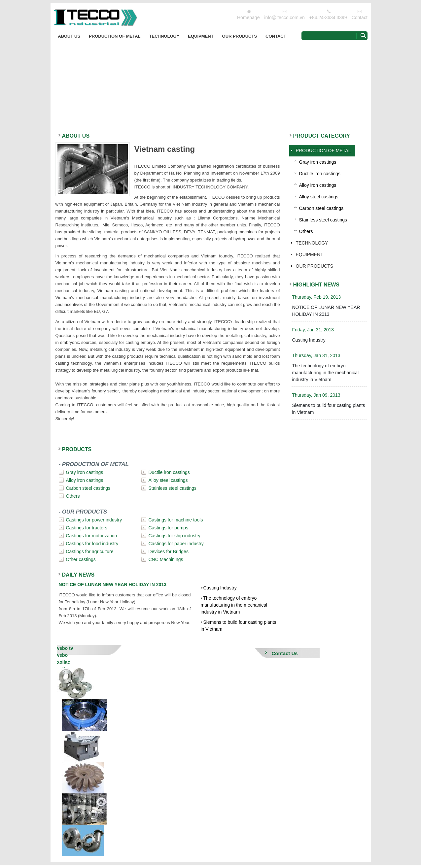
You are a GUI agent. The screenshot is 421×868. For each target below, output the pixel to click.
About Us (69, 36)
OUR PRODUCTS (240, 36)
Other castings (81, 559)
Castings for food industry (92, 544)
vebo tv (65, 648)
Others (73, 496)
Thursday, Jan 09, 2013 (316, 395)
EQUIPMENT (201, 36)
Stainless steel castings (173, 488)
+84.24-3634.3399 (328, 17)
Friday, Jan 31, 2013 (313, 330)
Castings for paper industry (176, 544)
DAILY (78, 575)
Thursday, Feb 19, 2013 (317, 297)
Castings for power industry (94, 520)
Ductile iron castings (169, 472)
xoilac (64, 662)
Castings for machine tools (176, 520)
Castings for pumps (169, 528)
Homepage (248, 17)
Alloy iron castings (85, 480)
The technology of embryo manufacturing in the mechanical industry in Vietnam (234, 605)
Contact (360, 17)
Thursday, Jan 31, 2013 (316, 355)
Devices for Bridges (169, 551)
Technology (164, 36)
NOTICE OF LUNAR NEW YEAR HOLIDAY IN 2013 (113, 584)
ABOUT (76, 136)
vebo (63, 655)
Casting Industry (220, 588)
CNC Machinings (166, 559)
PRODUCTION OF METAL (115, 36)
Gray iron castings (85, 472)
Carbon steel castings (88, 488)
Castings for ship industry (175, 536)
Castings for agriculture (90, 551)
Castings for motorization (92, 536)
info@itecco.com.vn (284, 17)
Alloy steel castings (168, 480)
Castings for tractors (87, 528)
